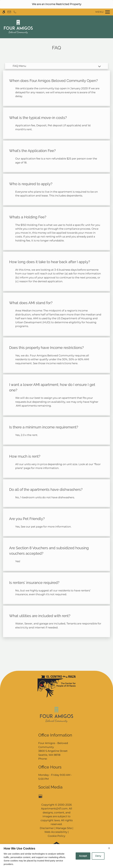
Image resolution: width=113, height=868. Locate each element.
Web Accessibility (56, 832)
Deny (98, 856)
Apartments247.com (54, 809)
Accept (83, 856)
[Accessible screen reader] (4, 12)
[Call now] (15, 12)
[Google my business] (41, 796)
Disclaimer (47, 828)
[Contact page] (9, 12)
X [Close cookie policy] (109, 848)
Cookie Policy (56, 836)
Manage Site (64, 828)
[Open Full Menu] (102, 12)
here (75, 363)
